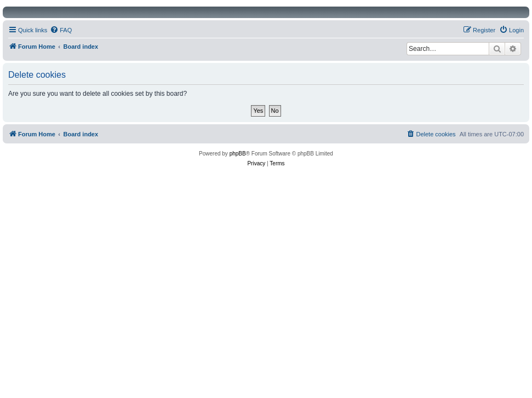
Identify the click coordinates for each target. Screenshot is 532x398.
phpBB (238, 154)
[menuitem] (61, 30)
